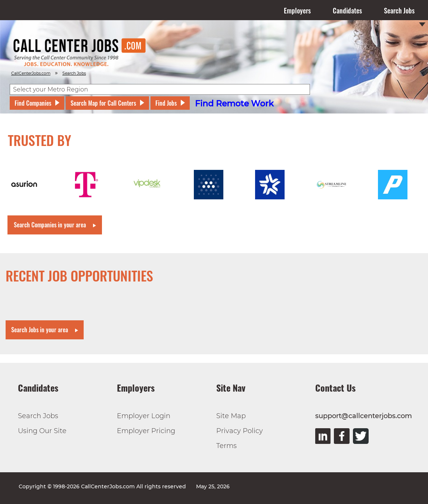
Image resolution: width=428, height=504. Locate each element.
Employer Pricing (146, 431)
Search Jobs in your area (40, 330)
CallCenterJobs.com (31, 73)
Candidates (347, 10)
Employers (297, 10)
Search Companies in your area (50, 225)
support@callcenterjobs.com (364, 416)
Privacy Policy (240, 431)
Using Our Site (42, 431)
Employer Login (144, 416)
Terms (227, 446)
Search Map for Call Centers (103, 103)
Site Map (231, 416)
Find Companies (33, 103)
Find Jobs (166, 103)
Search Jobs (399, 10)
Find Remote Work (234, 104)
